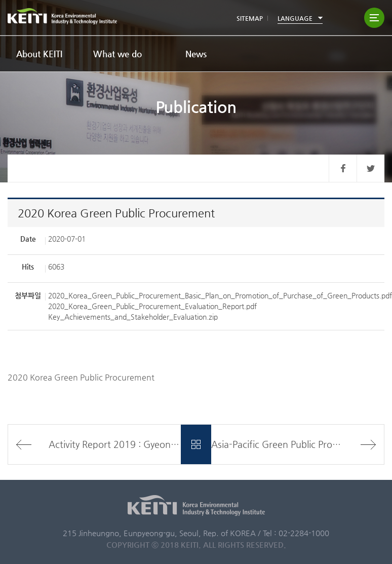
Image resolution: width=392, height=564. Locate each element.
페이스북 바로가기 (343, 168)
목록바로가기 (196, 444)
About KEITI (39, 54)
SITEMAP (250, 18)
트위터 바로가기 (370, 168)
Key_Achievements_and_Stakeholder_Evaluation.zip (133, 317)
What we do (117, 54)
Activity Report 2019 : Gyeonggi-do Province (115, 444)
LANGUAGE (295, 18)
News (196, 54)
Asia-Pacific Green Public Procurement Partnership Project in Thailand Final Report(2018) (298, 444)
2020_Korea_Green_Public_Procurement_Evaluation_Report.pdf (152, 306)
